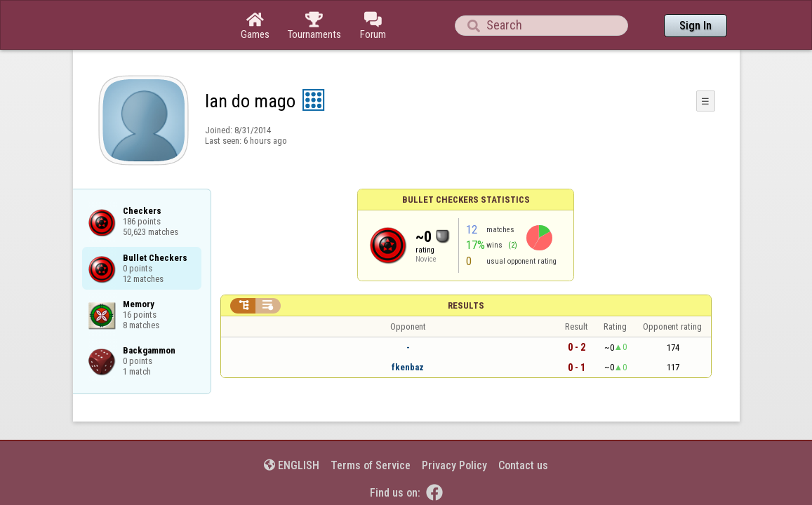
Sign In (695, 26)
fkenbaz (408, 329)
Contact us (523, 427)
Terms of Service (371, 427)
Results (466, 267)
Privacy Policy (454, 427)
